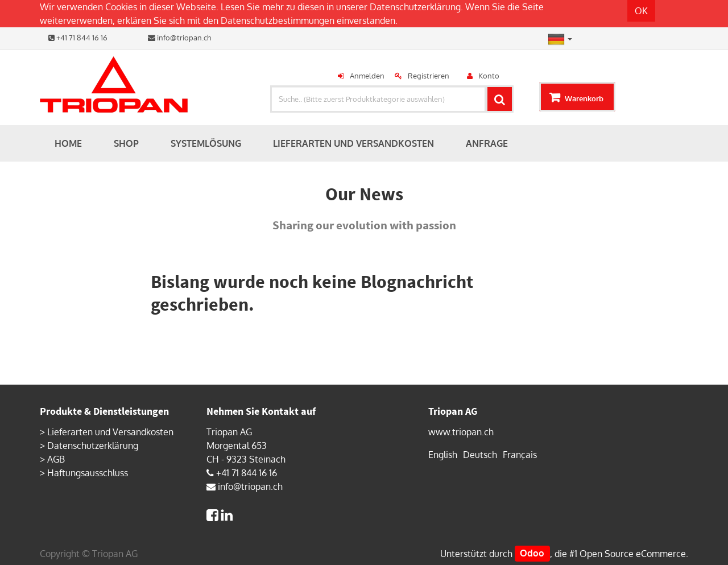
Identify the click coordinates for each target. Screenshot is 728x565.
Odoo (532, 554)
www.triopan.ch (461, 432)
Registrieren (429, 76)
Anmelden (367, 76)
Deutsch (480, 455)
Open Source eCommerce (633, 554)
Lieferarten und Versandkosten (110, 432)
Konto (489, 76)
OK (641, 11)
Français (520, 455)
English (443, 455)
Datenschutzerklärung (415, 7)
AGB (56, 459)
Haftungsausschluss (88, 473)
